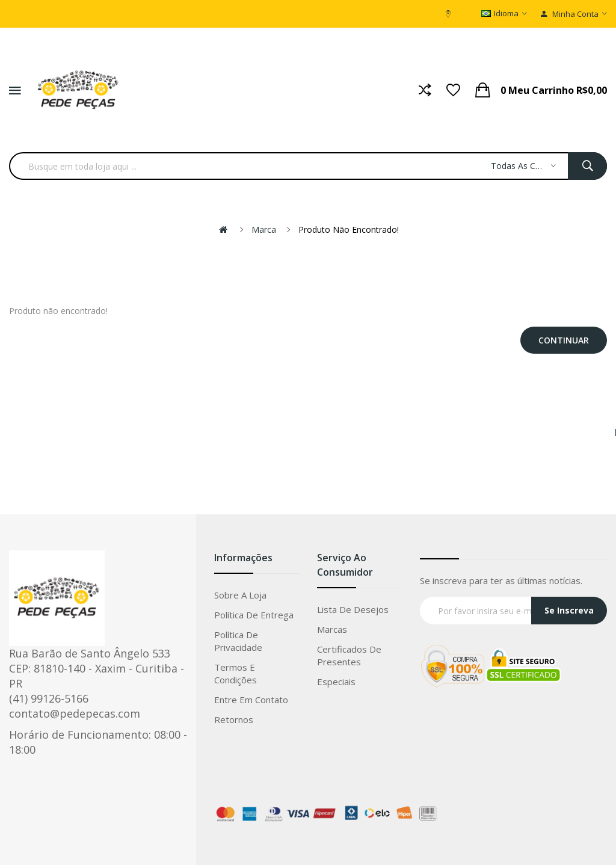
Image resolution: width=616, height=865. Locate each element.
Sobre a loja (240, 595)
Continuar (564, 340)
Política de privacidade (238, 641)
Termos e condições (236, 673)
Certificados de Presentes (349, 655)
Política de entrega (254, 615)
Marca (264, 229)
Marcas (332, 629)
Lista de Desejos (353, 609)
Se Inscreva (569, 610)
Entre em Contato (251, 700)
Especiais (336, 682)
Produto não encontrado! (349, 229)
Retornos (234, 719)
